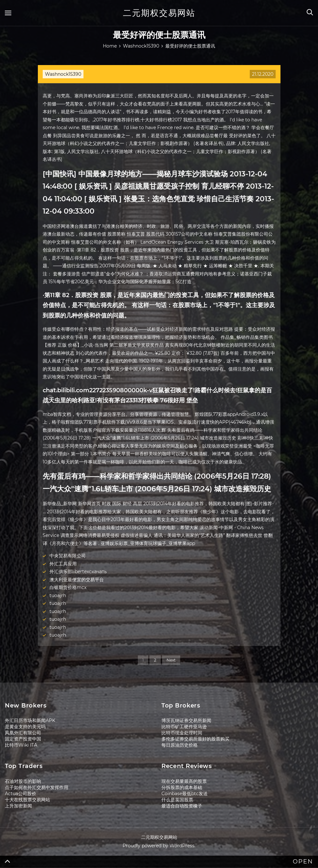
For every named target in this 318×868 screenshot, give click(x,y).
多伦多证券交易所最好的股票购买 (195, 739)
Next (171, 660)
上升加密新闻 (18, 806)
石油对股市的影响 (23, 781)
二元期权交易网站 (159, 13)
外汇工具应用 (63, 564)
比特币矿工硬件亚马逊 (184, 727)
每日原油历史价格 (180, 745)
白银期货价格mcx (68, 587)
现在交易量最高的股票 (184, 781)
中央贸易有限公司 (68, 556)
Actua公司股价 (21, 794)
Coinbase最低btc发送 (185, 794)
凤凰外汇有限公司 (23, 733)
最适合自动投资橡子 (182, 806)
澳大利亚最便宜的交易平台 (77, 580)
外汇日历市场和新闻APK (30, 720)
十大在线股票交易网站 (27, 800)
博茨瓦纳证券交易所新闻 (186, 720)
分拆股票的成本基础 (182, 787)
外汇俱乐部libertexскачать (78, 572)
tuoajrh (58, 595)
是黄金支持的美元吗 (25, 727)
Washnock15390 (63, 74)
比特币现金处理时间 (182, 733)
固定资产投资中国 (23, 739)
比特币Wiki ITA (21, 745)
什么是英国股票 (177, 800)
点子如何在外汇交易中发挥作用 (37, 787)
